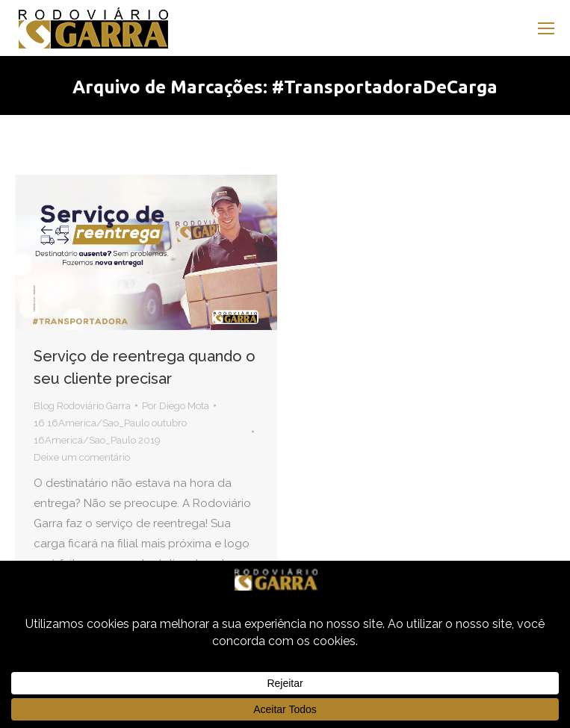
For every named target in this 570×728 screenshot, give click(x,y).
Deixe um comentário (82, 457)
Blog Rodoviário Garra (82, 406)
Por (176, 406)
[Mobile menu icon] (546, 28)
